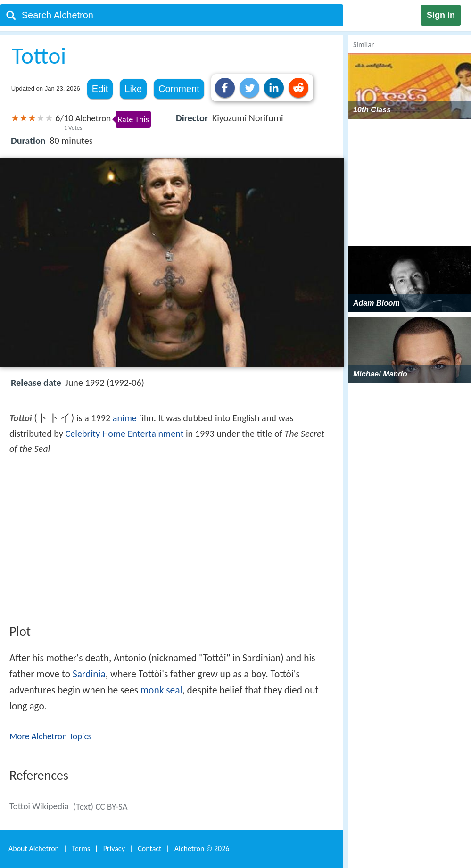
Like (133, 89)
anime (125, 418)
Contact (149, 848)
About (34, 848)
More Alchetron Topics (50, 736)
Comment (179, 89)
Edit (100, 89)
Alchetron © (202, 848)
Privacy (114, 848)
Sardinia (89, 674)
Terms (81, 848)
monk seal (161, 690)
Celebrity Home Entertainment (125, 434)
